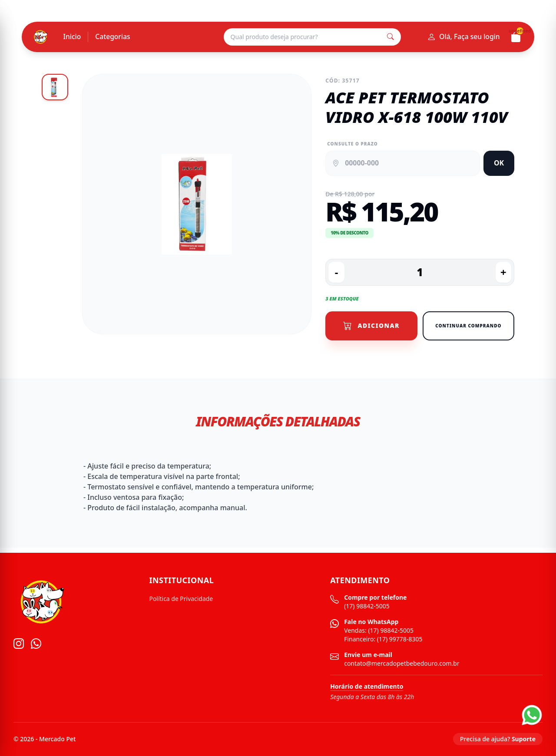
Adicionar (371, 326)
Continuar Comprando (468, 326)
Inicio (73, 36)
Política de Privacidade (181, 599)
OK (499, 163)
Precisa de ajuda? (498, 739)
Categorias (114, 36)
